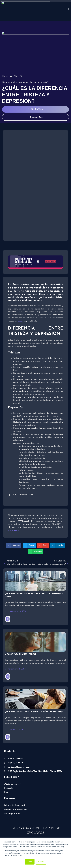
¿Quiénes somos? (12, 769)
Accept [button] (30, 862)
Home (5, 62)
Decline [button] (41, 862)
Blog (16, 62)
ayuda (21, 306)
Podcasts (8, 773)
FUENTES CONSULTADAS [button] (21, 480)
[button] (14, 531)
